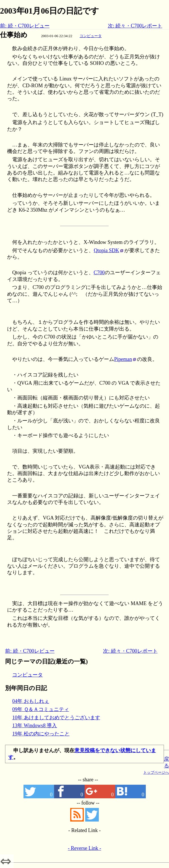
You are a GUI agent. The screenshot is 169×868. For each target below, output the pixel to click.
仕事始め (14, 35)
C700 (99, 273)
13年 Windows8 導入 (35, 726)
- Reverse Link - (84, 848)
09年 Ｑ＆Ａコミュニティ (41, 709)
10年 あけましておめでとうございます (56, 718)
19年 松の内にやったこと (41, 734)
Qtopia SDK (106, 250)
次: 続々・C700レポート (135, 26)
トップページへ (156, 772)
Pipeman (123, 359)
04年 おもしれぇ (31, 701)
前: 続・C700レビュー (25, 26)
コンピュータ (91, 36)
